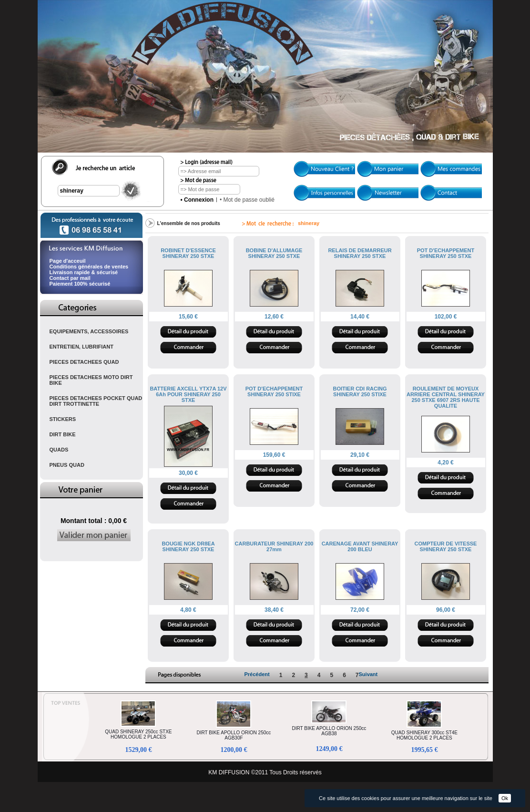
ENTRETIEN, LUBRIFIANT (82, 347)
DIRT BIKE (63, 434)
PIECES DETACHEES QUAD (84, 362)
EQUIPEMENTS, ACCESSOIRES (89, 331)
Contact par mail (70, 278)
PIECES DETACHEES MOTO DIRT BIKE (91, 380)
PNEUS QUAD (67, 465)
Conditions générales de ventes (89, 267)
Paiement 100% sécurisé (80, 284)
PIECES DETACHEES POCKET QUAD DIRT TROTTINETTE (96, 401)
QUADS (59, 450)
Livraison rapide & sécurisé (84, 272)
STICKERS (63, 419)
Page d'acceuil (68, 261)
